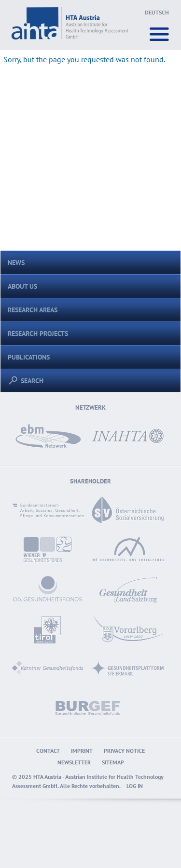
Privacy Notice (124, 751)
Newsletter (74, 762)
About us (22, 286)
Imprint (82, 751)
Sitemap (113, 762)
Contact (48, 751)
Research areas (33, 310)
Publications (29, 357)
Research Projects (38, 333)
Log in (135, 786)
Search (28, 380)
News (16, 262)
